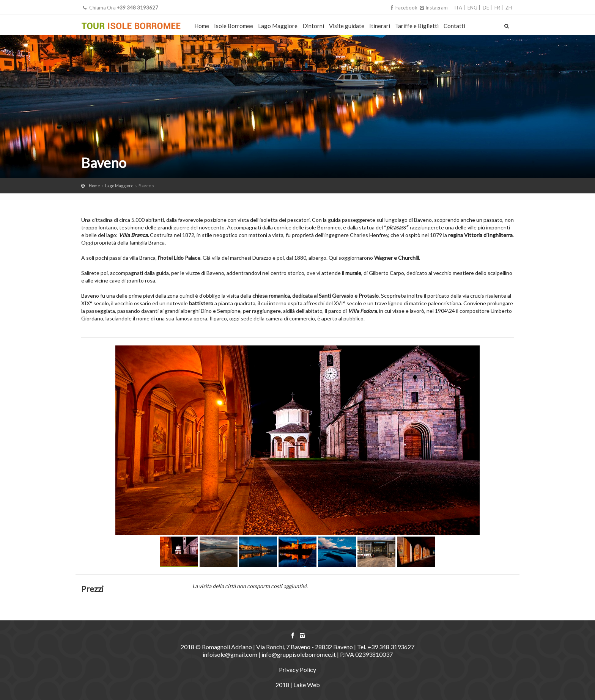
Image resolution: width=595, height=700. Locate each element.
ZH (509, 8)
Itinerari (380, 26)
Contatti (454, 26)
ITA (458, 8)
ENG (472, 8)
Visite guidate (347, 26)
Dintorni (313, 26)
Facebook (404, 8)
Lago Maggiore (278, 26)
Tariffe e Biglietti (417, 26)
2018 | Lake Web (298, 685)
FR (497, 8)
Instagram (433, 8)
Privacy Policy (297, 669)
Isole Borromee (234, 26)
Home (202, 26)
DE (486, 8)
